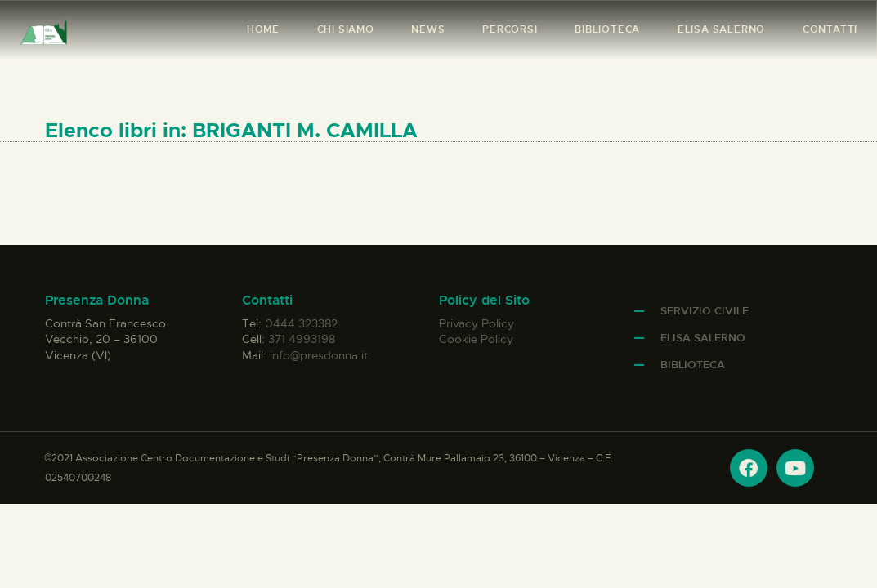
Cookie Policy (476, 339)
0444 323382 (301, 323)
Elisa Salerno (703, 338)
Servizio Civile (705, 311)
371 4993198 (302, 339)
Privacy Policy (477, 323)
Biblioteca (693, 365)
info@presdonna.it (319, 355)
